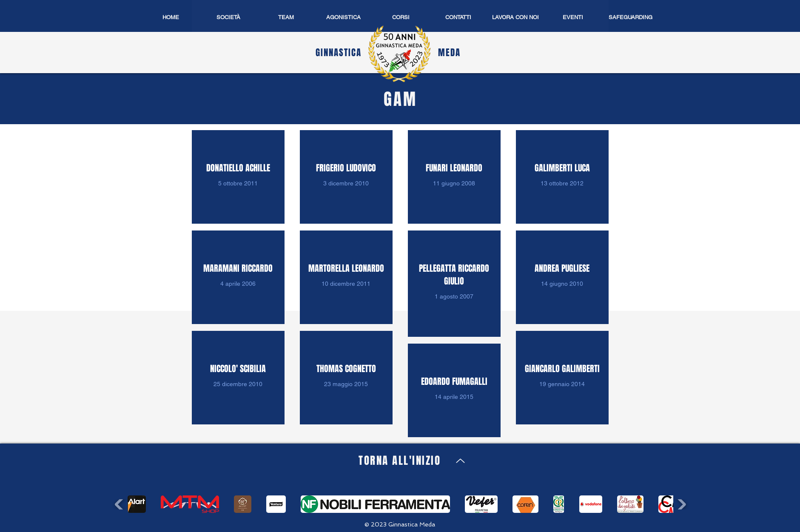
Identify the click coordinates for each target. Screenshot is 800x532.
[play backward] (120, 505)
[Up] (460, 461)
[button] (343, 17)
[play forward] (681, 505)
